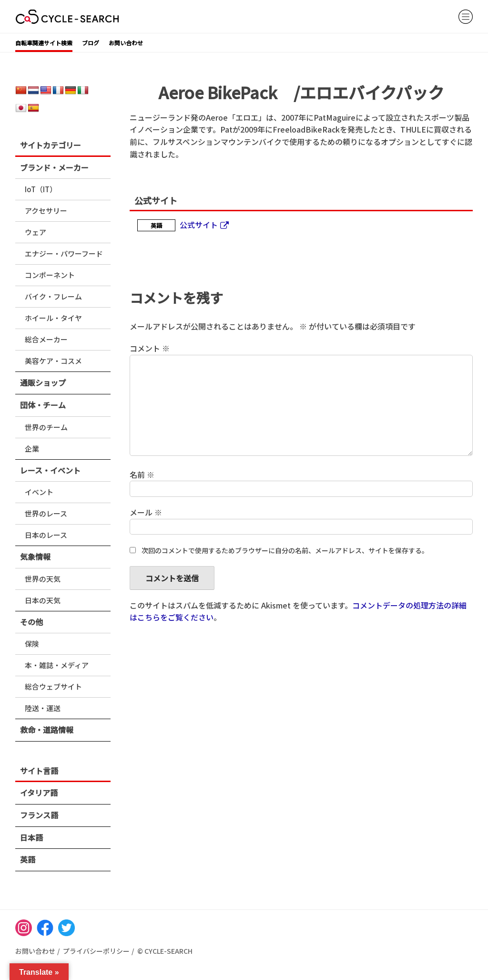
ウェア (36, 232)
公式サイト (199, 225)
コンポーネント (50, 275)
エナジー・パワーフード (64, 253)
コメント (150, 348)
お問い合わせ (126, 43)
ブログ (91, 43)
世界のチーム (46, 427)
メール (146, 512)
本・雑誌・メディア (57, 665)
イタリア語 (39, 793)
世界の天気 (43, 579)
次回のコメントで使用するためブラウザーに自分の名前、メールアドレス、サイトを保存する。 (285, 550)
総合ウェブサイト (53, 686)
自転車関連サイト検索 (44, 43)
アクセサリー (46, 211)
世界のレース (46, 513)
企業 (32, 449)
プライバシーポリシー (96, 951)
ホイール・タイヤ (53, 318)
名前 (142, 475)
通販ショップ (43, 382)
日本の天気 (43, 600)
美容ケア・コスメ (53, 361)
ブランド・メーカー (54, 167)
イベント (39, 492)
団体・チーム (43, 405)
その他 (31, 622)
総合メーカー (46, 339)
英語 (28, 859)
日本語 (31, 837)
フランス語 (39, 815)
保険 (32, 644)
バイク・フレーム (53, 296)
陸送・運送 (43, 708)
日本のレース (46, 535)
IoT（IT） (41, 189)
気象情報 (35, 557)
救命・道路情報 (47, 730)
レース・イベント (50, 470)
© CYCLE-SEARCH (165, 951)
